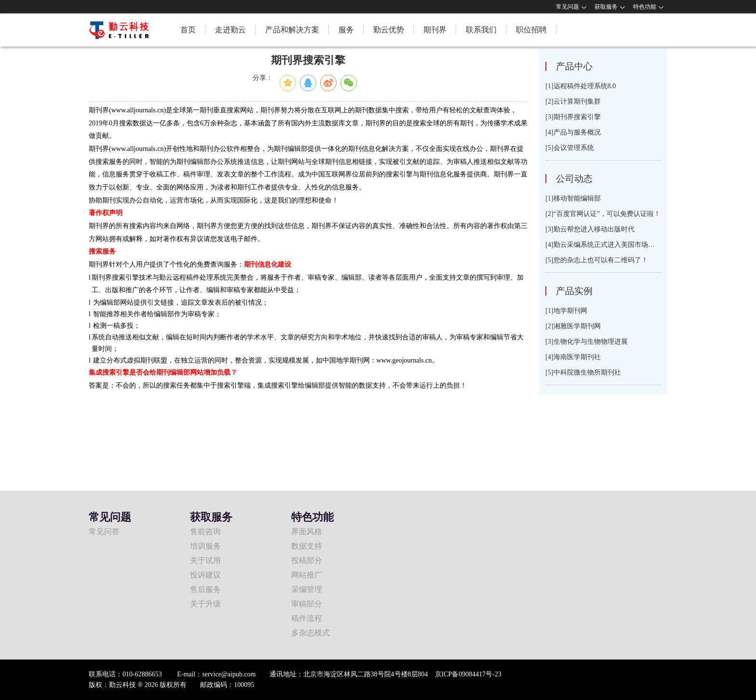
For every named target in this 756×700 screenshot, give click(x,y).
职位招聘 (531, 30)
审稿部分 (307, 604)
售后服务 (205, 589)
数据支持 (307, 546)
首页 (188, 30)
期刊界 (435, 30)
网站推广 (307, 575)
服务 (346, 30)
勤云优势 (389, 30)
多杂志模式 (310, 633)
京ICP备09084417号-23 (468, 674)
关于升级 (205, 604)
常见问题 (567, 7)
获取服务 (606, 7)
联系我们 (481, 30)
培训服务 (205, 546)
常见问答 (104, 532)
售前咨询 (205, 532)
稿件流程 (307, 618)
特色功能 (645, 7)
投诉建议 (205, 575)
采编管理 (307, 589)
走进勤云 (230, 30)
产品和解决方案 (292, 30)
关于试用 (205, 560)
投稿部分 (307, 560)
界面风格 (307, 532)
